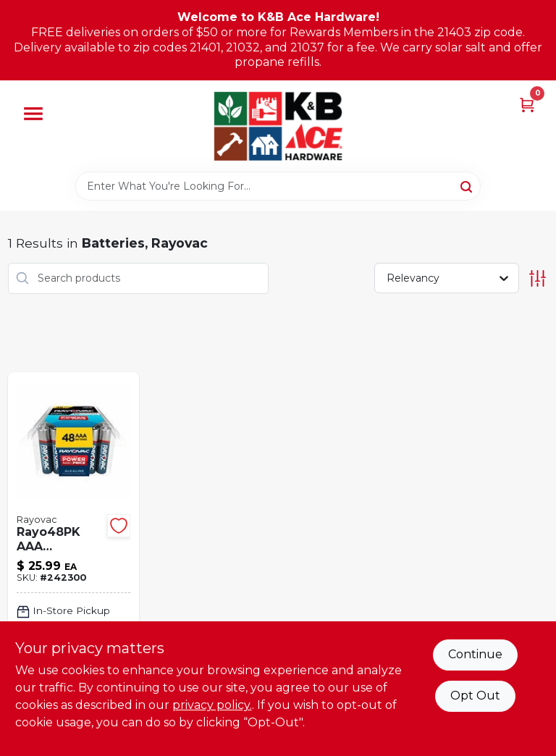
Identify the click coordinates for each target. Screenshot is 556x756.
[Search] (467, 185)
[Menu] (33, 114)
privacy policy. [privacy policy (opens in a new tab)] (212, 705)
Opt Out (475, 696)
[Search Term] (278, 186)
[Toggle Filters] (538, 278)
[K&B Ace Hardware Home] (278, 126)
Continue (475, 654)
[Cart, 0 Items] (527, 104)
